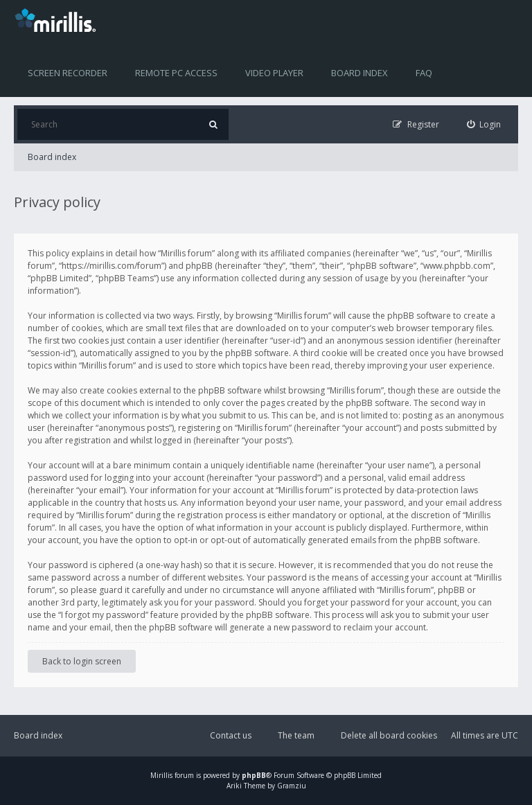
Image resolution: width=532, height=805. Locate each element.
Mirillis (161, 775)
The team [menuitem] (296, 735)
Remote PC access (176, 73)
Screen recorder (68, 73)
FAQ (424, 73)
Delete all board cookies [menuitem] (389, 735)
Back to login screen (82, 661)
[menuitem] (484, 124)
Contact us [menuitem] (231, 735)
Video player (274, 73)
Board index (360, 73)
